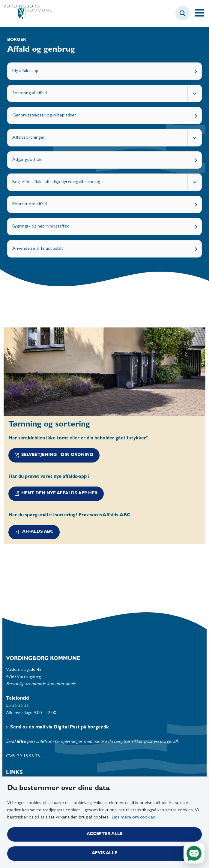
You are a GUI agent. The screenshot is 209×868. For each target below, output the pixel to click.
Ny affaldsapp (25, 71)
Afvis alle (104, 853)
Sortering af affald (30, 93)
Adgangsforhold (27, 160)
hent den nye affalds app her (59, 494)
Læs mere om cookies (133, 818)
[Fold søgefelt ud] (183, 13)
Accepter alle (105, 834)
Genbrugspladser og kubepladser (44, 116)
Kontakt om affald (30, 204)
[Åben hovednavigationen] (202, 13)
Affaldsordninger (28, 138)
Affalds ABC (34, 532)
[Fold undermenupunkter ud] (195, 93)
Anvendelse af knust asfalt (38, 249)
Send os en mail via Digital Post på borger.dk (60, 728)
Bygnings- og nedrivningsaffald (41, 227)
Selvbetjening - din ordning (57, 455)
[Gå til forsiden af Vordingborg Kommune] (26, 13)
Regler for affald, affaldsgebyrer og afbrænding (56, 182)
